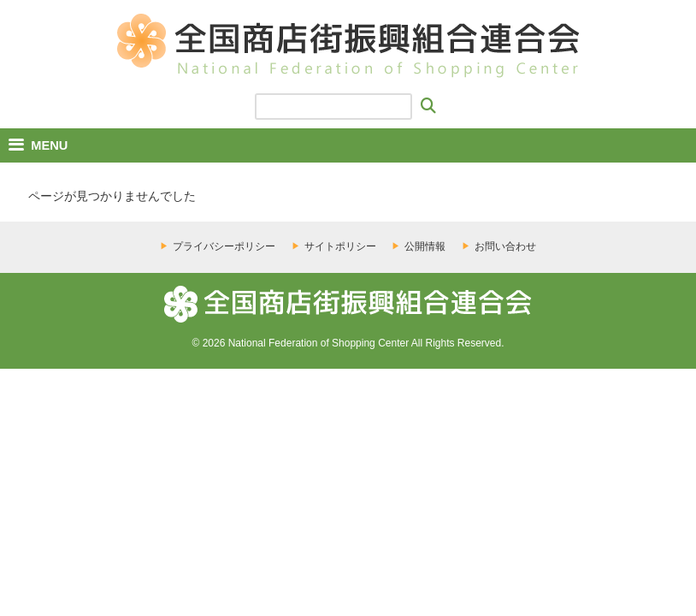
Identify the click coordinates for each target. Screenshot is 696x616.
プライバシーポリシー (224, 246)
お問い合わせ (505, 246)
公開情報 (425, 246)
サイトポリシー (340, 246)
